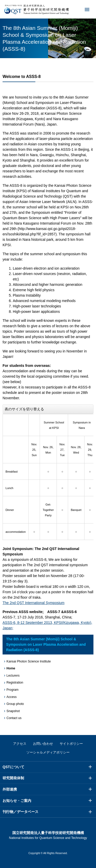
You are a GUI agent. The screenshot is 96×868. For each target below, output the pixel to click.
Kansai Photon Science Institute (29, 661)
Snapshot (13, 711)
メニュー (84, 9)
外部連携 (10, 789)
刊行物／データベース (20, 812)
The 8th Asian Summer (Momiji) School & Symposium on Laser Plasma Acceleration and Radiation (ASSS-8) (46, 644)
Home (11, 668)
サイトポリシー (71, 744)
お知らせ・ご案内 (17, 801)
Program (12, 690)
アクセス (20, 744)
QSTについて (13, 767)
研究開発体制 (13, 778)
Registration (15, 683)
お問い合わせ (43, 744)
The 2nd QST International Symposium (34, 603)
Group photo (15, 704)
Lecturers (13, 676)
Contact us (14, 718)
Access (11, 697)
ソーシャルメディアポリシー (48, 752)
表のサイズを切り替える (24, 409)
